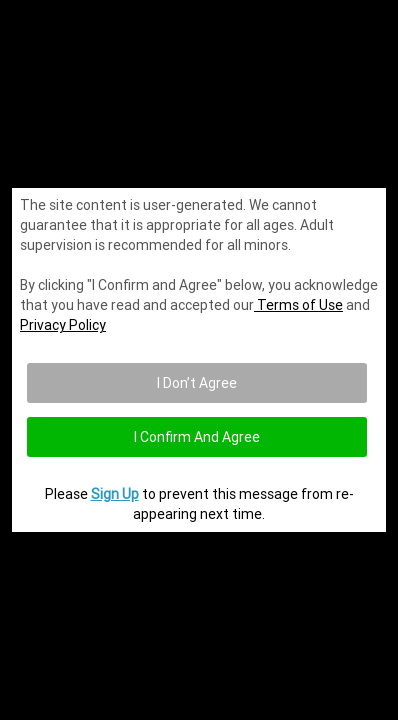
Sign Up (115, 494)
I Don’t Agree (197, 383)
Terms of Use (298, 305)
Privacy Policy (63, 325)
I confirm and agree (197, 437)
